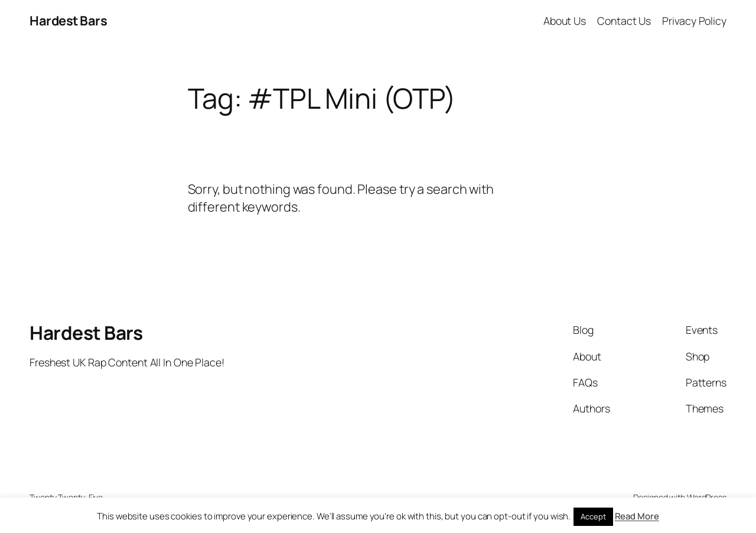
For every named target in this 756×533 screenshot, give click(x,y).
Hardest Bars (68, 21)
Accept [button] (593, 516)
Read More (637, 516)
